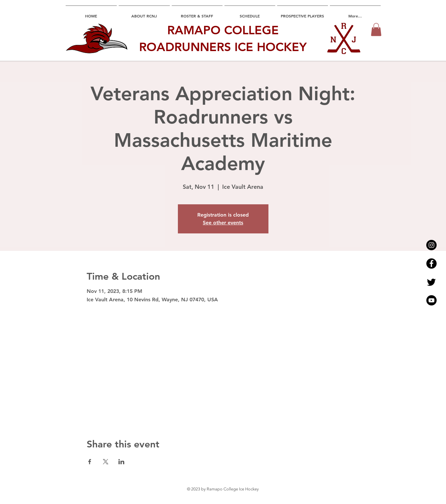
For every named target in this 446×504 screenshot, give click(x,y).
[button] (376, 30)
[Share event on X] (106, 462)
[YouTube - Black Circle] (431, 300)
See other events (223, 223)
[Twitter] (431, 282)
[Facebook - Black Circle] (431, 263)
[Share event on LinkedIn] (121, 462)
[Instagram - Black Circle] (431, 245)
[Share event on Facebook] (90, 462)
